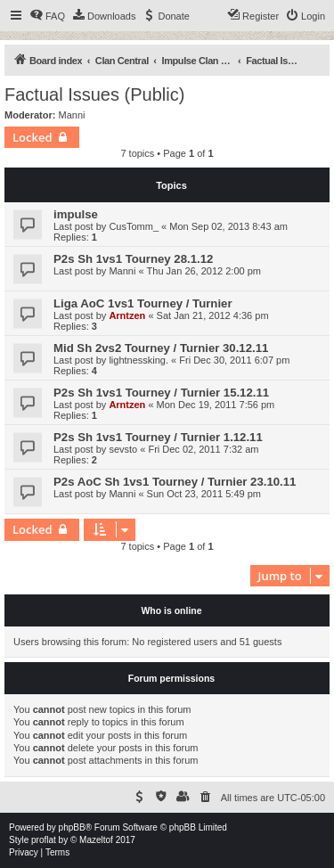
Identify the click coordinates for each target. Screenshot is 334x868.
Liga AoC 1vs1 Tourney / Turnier (143, 303)
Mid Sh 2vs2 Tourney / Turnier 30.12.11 (161, 348)
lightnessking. (138, 360)
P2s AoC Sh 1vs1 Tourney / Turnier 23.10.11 (175, 482)
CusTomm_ (134, 226)
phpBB (72, 827)
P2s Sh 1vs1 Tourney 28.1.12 (133, 259)
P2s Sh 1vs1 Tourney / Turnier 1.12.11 (158, 437)
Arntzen (127, 315)
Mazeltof (96, 840)
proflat (44, 840)
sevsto (123, 449)
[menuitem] (47, 16)
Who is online (171, 610)
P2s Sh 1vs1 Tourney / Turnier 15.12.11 (161, 393)
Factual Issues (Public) (94, 94)
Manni (72, 115)
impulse (76, 214)
